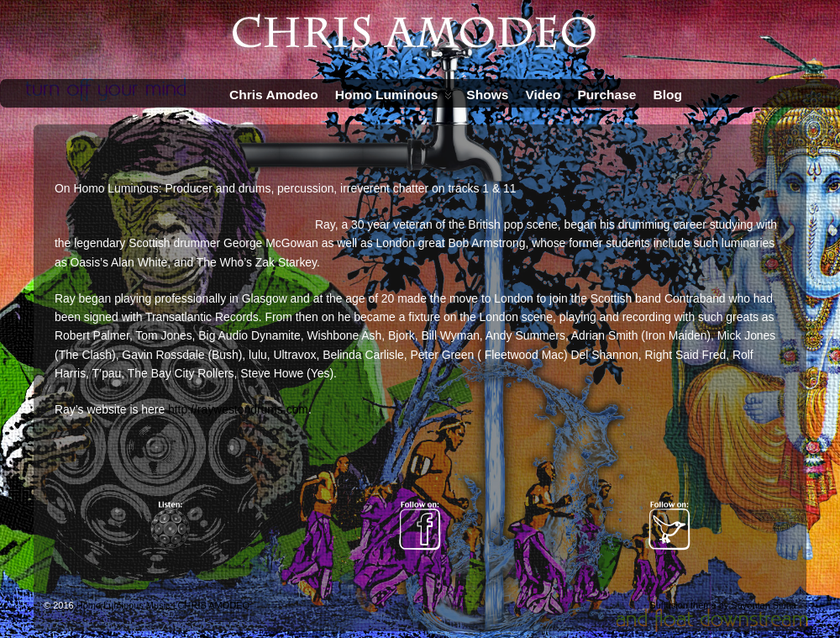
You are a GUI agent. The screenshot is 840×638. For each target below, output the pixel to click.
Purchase (606, 95)
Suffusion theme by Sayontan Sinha (723, 605)
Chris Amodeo (274, 95)
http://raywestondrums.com (238, 409)
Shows (487, 95)
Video (543, 95)
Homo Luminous (394, 98)
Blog (667, 95)
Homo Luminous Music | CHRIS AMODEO (163, 605)
